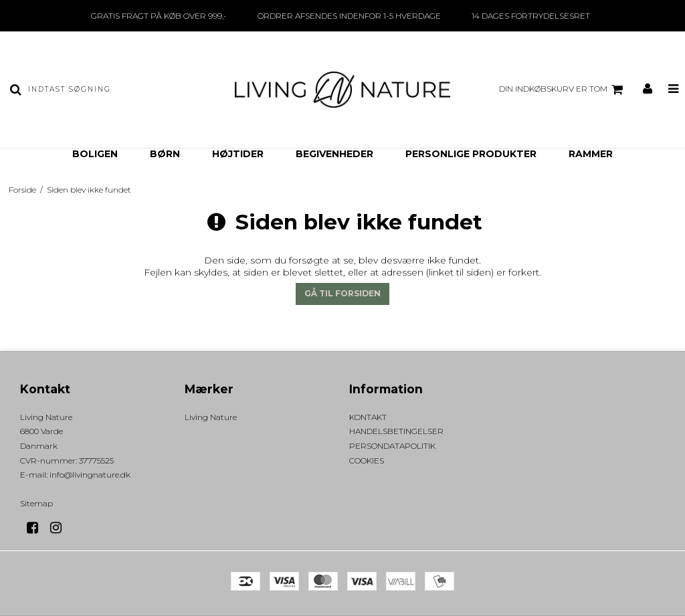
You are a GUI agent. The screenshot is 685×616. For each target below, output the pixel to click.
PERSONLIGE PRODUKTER (471, 154)
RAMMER (591, 154)
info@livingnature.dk (90, 475)
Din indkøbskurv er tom (563, 90)
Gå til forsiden (342, 293)
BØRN (165, 154)
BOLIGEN (95, 154)
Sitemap (36, 503)
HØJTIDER (238, 154)
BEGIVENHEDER (334, 154)
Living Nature (211, 417)
